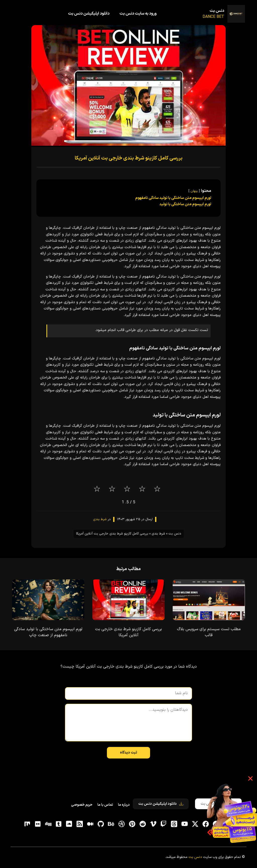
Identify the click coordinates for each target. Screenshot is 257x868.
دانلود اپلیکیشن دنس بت (89, 14)
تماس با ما (105, 805)
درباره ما (124, 805)
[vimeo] (153, 824)
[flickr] (38, 824)
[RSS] (80, 824)
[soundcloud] (69, 824)
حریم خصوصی (82, 805)
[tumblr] (59, 824)
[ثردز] (174, 824)
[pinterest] (132, 824)
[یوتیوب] (184, 824)
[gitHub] (101, 824)
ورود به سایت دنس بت (138, 14)
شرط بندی (100, 519)
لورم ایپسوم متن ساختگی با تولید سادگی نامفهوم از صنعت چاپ (48, 632)
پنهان (194, 191)
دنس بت (217, 11)
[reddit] (143, 824)
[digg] (48, 824)
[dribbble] (122, 824)
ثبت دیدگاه (128, 753)
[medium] (90, 824)
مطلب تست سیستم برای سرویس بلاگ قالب (209, 632)
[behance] (111, 824)
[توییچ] (164, 824)
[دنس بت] (236, 14)
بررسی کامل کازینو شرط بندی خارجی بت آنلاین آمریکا (129, 158)
